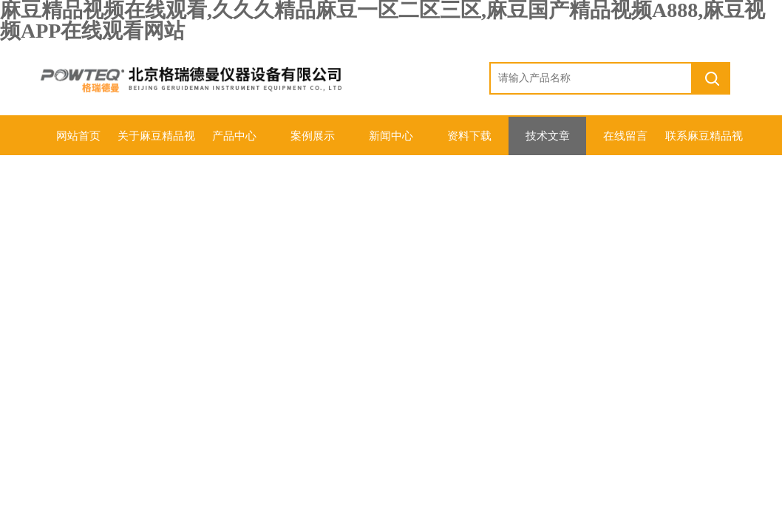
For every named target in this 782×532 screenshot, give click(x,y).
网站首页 (78, 136)
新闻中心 (391, 136)
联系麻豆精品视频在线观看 (704, 143)
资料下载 (469, 136)
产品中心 (234, 136)
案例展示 (313, 136)
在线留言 (625, 136)
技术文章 (548, 136)
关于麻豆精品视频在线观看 (156, 143)
